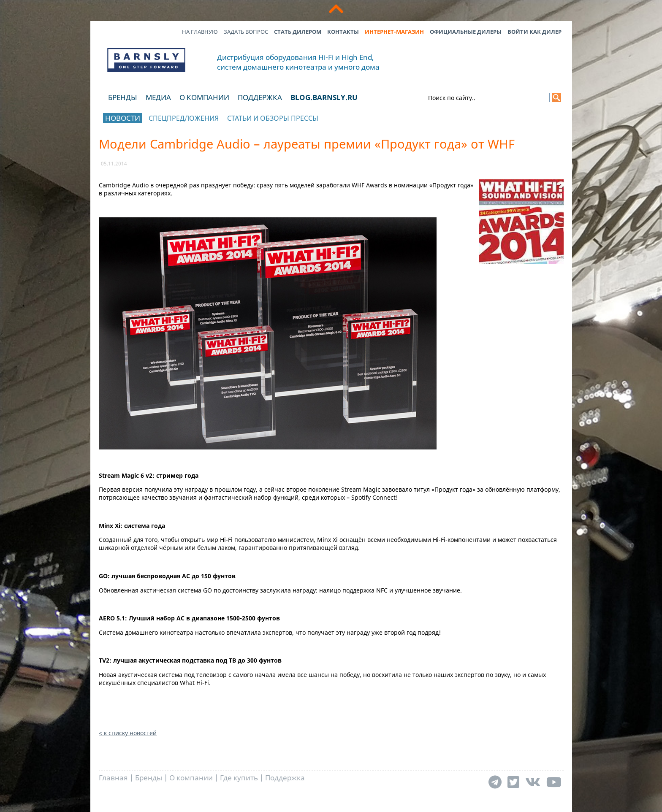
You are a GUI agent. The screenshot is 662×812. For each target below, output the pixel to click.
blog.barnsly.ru (324, 97)
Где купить (239, 778)
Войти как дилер (534, 32)
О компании (204, 97)
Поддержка (260, 97)
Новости (123, 118)
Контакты (343, 32)
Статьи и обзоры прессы (273, 118)
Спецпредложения (184, 118)
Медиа (158, 97)
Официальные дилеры (466, 32)
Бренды (123, 97)
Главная (113, 778)
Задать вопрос (246, 32)
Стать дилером (298, 32)
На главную (200, 32)
